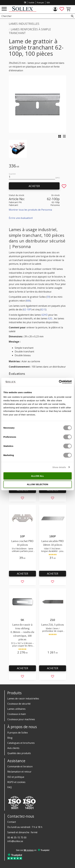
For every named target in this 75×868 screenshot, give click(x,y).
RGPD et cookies (16, 782)
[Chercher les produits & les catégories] (34, 16)
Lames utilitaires (16, 709)
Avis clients (13, 748)
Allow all (38, 476)
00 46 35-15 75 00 (17, 837)
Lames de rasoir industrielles (23, 699)
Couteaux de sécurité (19, 704)
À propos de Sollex (18, 733)
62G (50, 318)
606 (28, 301)
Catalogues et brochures (21, 743)
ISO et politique (16, 777)
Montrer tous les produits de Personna (30, 210)
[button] (4, 9)
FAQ (10, 787)
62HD (45, 315)
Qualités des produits (19, 753)
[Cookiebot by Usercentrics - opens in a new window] (59, 382)
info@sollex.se (15, 841)
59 (48, 297)
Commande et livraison (20, 766)
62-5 (43, 309)
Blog (10, 738)
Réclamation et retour (19, 772)
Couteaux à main (17, 714)
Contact (12, 822)
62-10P (27, 309)
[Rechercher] (72, 16)
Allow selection (37, 484)
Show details (59, 467)
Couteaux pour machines (21, 719)
